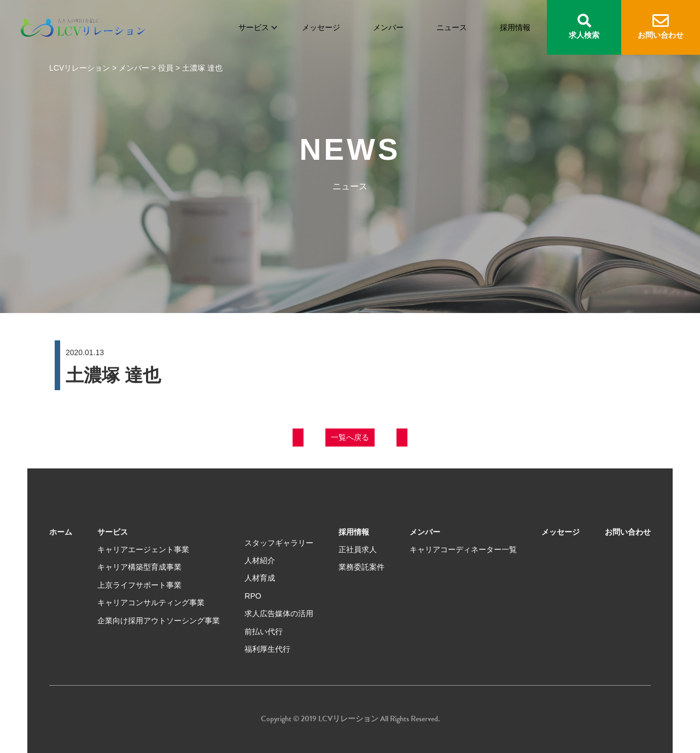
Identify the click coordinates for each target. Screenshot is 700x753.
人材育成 (260, 578)
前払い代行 (264, 632)
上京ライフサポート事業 (139, 585)
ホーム (61, 532)
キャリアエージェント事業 (143, 549)
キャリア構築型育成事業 (139, 567)
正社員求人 (358, 549)
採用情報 (515, 27)
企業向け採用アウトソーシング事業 (159, 621)
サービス (254, 27)
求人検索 (584, 27)
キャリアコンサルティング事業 (151, 603)
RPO (253, 596)
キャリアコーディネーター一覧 (463, 549)
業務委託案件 (361, 567)
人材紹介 (260, 560)
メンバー (388, 27)
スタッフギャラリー (279, 543)
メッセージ (321, 27)
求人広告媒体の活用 (279, 613)
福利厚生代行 (267, 649)
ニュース (452, 27)
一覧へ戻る (350, 437)
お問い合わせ (661, 27)
